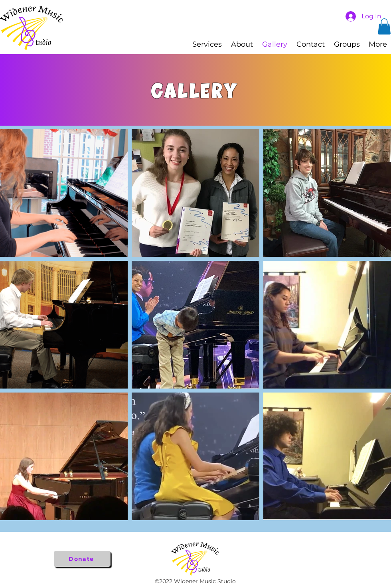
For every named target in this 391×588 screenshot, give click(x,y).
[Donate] (82, 559)
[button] (384, 27)
